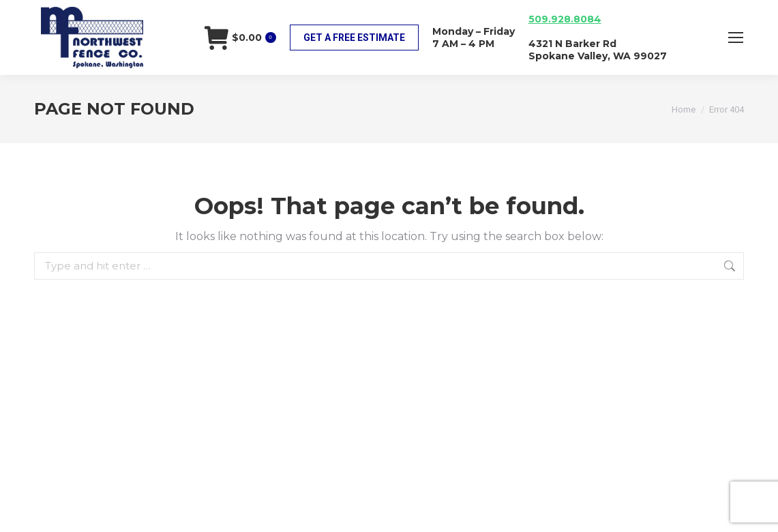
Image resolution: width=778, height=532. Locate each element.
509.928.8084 (565, 19)
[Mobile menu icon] (736, 38)
